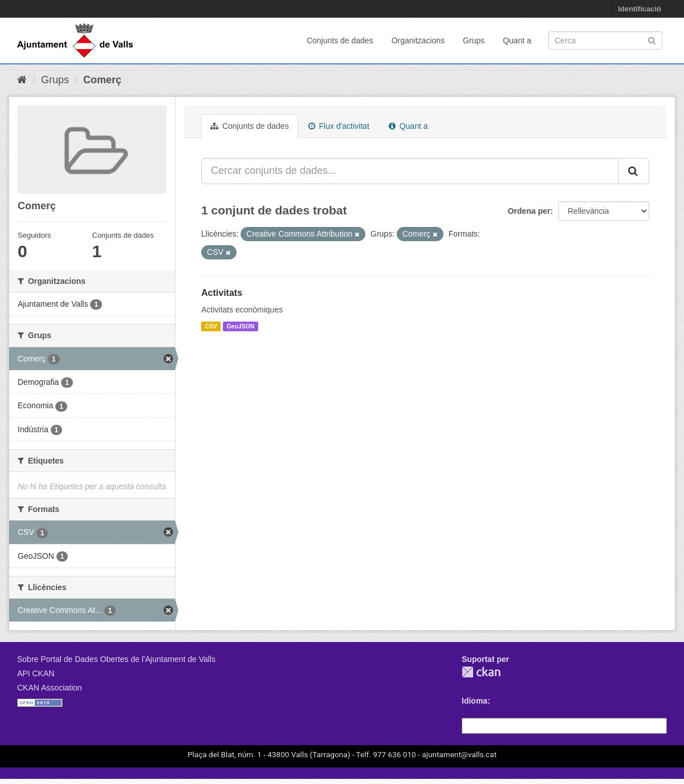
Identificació (640, 9)
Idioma (475, 701)
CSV (211, 326)
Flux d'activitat (339, 126)
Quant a (517, 40)
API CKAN (36, 673)
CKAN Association (50, 688)
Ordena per (529, 211)
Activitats (222, 293)
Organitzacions (418, 40)
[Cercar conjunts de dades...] (410, 171)
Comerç (102, 80)
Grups (474, 40)
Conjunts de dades (340, 40)
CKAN (481, 672)
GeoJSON (240, 326)
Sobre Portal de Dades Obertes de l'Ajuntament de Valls (116, 659)
